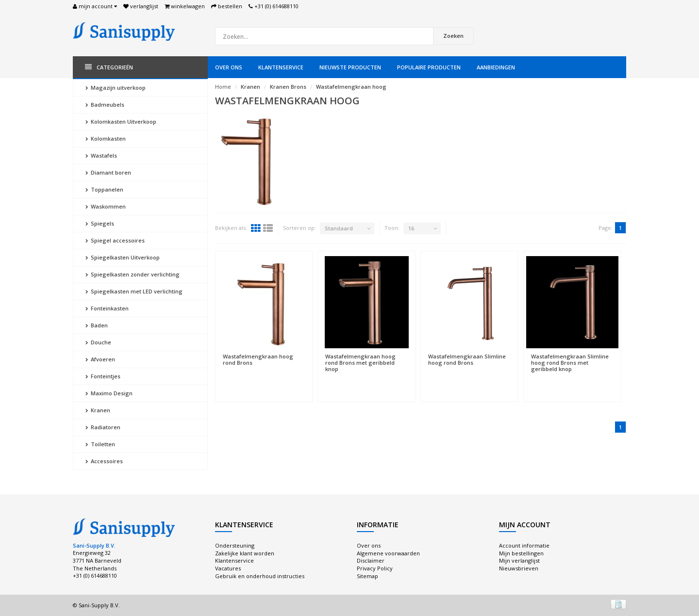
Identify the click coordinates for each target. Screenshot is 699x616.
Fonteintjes (103, 376)
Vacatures (228, 568)
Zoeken (453, 36)
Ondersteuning (235, 545)
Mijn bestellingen (521, 553)
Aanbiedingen (496, 67)
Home (223, 87)
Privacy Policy (375, 568)
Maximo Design (109, 393)
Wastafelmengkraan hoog (351, 87)
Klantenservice (281, 67)
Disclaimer (371, 560)
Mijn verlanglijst (519, 560)
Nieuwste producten (350, 67)
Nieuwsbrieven (519, 568)
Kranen (98, 410)
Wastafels (101, 155)
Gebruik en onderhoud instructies (260, 576)
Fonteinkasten (107, 308)
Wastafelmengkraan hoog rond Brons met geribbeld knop (360, 363)
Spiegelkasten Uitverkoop (123, 257)
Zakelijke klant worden (245, 553)
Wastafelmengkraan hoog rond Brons (258, 359)
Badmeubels (105, 105)
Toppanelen (104, 189)
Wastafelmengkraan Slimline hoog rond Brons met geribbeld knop (570, 363)
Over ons (229, 67)
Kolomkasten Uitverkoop (121, 122)
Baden (97, 325)
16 (411, 228)
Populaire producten (429, 67)
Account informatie (524, 545)
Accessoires (104, 461)
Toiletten (100, 444)
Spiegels (100, 223)
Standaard (339, 228)
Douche (98, 342)
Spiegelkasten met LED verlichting (134, 291)
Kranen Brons (288, 87)
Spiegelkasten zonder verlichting (133, 274)
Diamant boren (108, 172)
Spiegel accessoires (115, 240)
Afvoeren (100, 359)
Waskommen (106, 206)
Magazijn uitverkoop (116, 88)
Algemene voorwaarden (388, 553)
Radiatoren (103, 427)
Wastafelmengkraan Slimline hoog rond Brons (467, 359)
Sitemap (367, 576)
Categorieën (109, 67)
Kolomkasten (106, 138)
